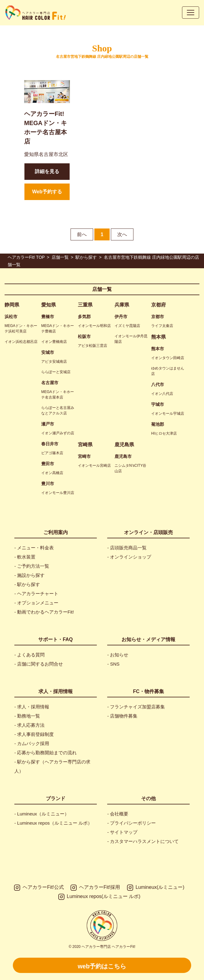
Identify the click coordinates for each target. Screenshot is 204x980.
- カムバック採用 (32, 743)
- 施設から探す (29, 575)
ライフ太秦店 (162, 326)
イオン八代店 (162, 394)
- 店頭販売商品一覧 (127, 548)
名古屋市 (50, 383)
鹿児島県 (124, 445)
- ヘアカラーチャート (36, 594)
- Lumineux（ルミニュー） (42, 814)
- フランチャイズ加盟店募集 (136, 707)
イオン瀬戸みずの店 (58, 433)
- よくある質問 (29, 655)
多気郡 (84, 317)
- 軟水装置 (25, 557)
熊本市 (158, 349)
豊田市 (48, 464)
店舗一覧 (102, 289)
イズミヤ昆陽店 (127, 326)
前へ (82, 234)
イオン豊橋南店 (54, 342)
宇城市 (158, 404)
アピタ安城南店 (54, 362)
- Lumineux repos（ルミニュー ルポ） (53, 823)
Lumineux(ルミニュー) (156, 888)
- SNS (113, 664)
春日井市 (50, 444)
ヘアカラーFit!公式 (39, 888)
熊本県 (158, 337)
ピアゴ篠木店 (52, 453)
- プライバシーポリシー (131, 823)
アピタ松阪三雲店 (93, 346)
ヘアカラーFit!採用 (95, 888)
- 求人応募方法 (29, 725)
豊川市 (48, 484)
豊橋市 (48, 317)
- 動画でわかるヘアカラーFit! (44, 612)
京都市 (158, 317)
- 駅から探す (27, 584)
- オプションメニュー (36, 603)
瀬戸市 (48, 424)
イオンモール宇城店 (168, 414)
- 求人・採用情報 (32, 707)
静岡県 (12, 305)
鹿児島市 (123, 456)
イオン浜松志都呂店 (21, 342)
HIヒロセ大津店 (164, 433)
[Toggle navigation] (191, 13)
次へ (122, 234)
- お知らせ (118, 655)
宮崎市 (84, 456)
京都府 (158, 305)
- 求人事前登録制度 (34, 734)
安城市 (48, 352)
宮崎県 (85, 445)
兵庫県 (122, 305)
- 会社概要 (118, 814)
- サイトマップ (122, 832)
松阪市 (84, 336)
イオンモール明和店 (94, 326)
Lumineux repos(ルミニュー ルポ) (99, 897)
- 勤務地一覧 (27, 716)
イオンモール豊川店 (58, 493)
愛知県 (49, 305)
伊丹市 (121, 317)
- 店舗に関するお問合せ (39, 664)
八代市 (158, 384)
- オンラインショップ (129, 557)
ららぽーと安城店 (56, 372)
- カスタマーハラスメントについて (143, 841)
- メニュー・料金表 (34, 548)
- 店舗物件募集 (122, 716)
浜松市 (11, 317)
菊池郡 (158, 424)
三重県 (85, 305)
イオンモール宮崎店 (94, 466)
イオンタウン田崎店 (168, 358)
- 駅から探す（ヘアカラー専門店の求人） (52, 766)
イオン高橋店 (52, 473)
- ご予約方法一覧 (32, 566)
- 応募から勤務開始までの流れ (46, 753)
